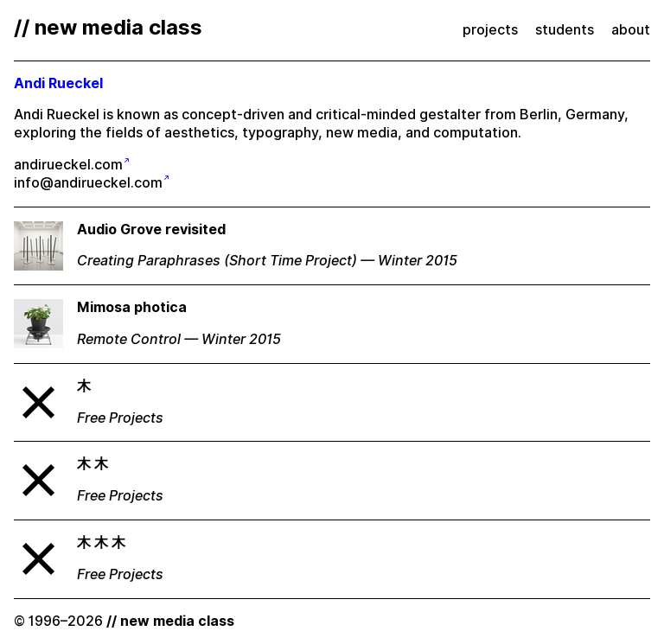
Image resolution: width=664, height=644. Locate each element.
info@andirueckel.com (88, 183)
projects (490, 30)
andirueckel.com (68, 165)
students (565, 30)
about (631, 30)
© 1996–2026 (124, 621)
